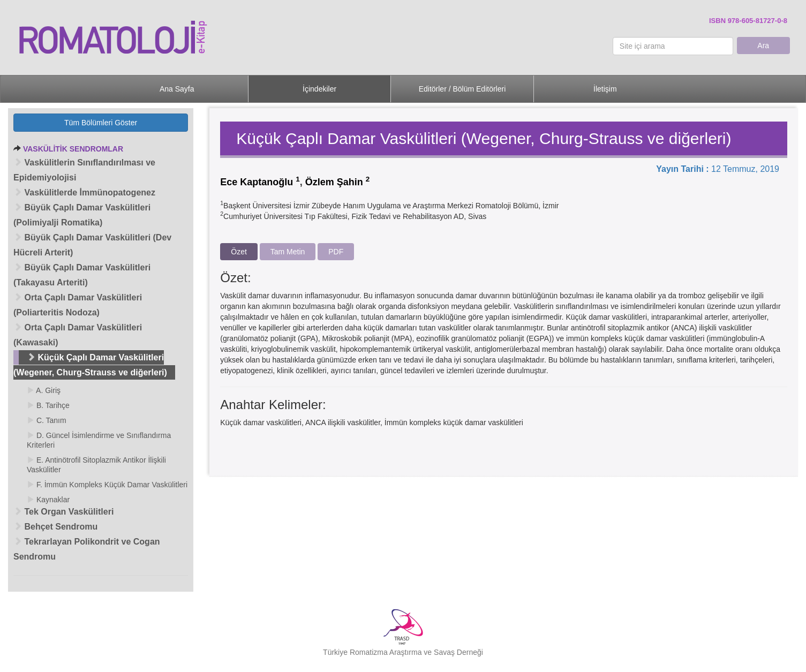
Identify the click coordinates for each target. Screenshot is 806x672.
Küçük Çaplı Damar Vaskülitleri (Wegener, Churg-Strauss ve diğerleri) (90, 365)
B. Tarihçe (48, 405)
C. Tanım (47, 420)
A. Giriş (44, 390)
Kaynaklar (48, 500)
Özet (239, 252)
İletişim (605, 89)
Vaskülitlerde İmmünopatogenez (84, 192)
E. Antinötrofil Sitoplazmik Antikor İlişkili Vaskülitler (96, 465)
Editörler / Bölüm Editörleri (462, 89)
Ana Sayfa (177, 89)
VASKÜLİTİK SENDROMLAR (73, 149)
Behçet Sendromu (55, 527)
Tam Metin (288, 252)
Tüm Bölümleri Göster (101, 123)
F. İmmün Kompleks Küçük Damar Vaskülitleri (107, 485)
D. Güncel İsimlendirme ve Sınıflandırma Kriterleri (99, 440)
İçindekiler (319, 89)
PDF (336, 252)
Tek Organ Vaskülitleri (63, 512)
